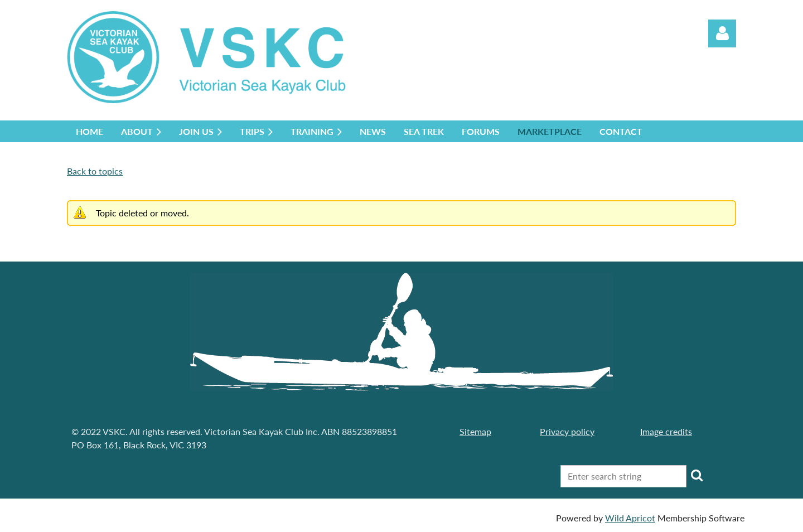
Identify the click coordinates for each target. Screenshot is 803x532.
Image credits (666, 431)
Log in (722, 33)
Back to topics (95, 171)
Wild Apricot (630, 518)
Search (697, 475)
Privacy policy (567, 431)
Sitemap (475, 431)
